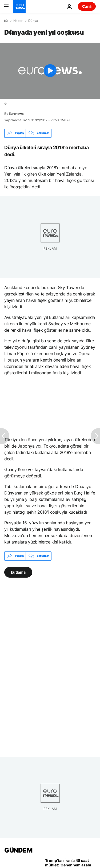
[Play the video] (50, 71)
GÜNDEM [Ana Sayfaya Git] (18, 850)
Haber (18, 21)
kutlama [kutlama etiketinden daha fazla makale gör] (18, 572)
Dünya (33, 21)
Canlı (87, 6)
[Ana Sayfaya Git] (19, 6)
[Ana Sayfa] (6, 21)
